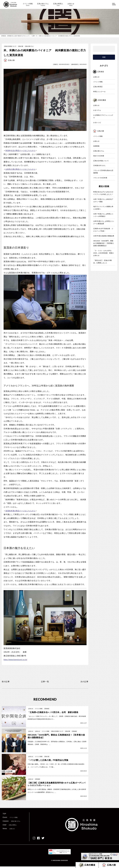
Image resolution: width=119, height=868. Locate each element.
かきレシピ (97, 123)
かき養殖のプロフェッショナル (103, 116)
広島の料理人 (58, 5)
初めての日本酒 (99, 156)
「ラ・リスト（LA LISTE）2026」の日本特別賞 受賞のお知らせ (104, 253)
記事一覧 (45, 682)
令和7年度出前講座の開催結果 (104, 236)
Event (10, 819)
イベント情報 (28, 5)
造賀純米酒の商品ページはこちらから (21, 511)
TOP (4, 815)
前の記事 (6, 682)
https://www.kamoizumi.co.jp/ (16, 660)
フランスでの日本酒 (100, 178)
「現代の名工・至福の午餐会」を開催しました (103, 262)
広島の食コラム (43, 5)
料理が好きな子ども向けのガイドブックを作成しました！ (103, 193)
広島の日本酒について (10, 46)
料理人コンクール (99, 92)
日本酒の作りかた (99, 166)
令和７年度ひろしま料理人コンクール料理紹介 (103, 215)
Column (11, 823)
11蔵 (45, 562)
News (9, 830)
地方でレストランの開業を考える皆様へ (103, 208)
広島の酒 (21, 46)
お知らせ (71, 5)
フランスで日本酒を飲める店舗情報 (103, 172)
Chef (10, 826)
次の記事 (84, 682)
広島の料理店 (98, 87)
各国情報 (96, 146)
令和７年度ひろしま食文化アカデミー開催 (103, 201)
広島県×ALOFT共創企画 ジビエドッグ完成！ (103, 230)
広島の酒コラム (29, 46)
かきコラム (97, 110)
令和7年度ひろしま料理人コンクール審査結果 (104, 223)
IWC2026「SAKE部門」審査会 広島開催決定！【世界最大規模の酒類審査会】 (104, 243)
